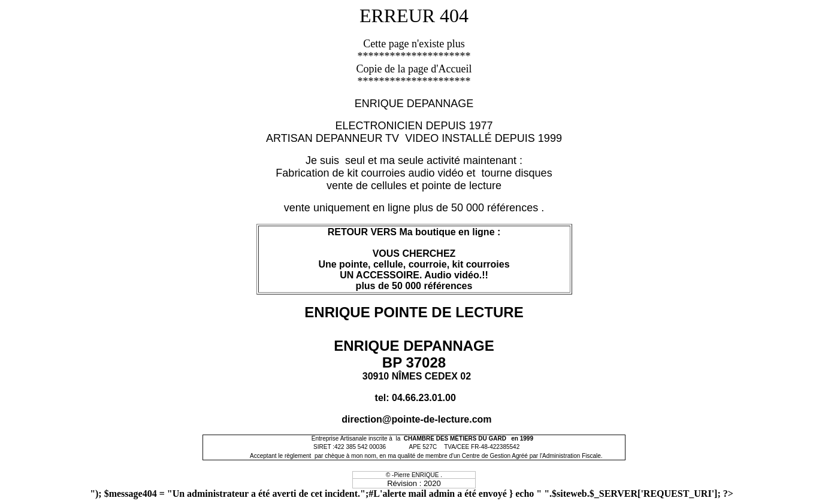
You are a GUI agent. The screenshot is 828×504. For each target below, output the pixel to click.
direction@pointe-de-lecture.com (416, 419)
